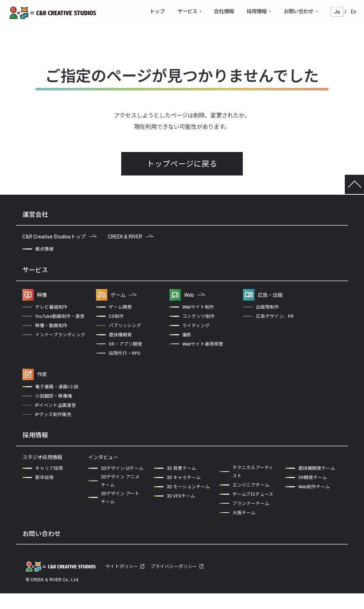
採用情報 (257, 11)
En (354, 12)
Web (195, 295)
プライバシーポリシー (174, 582)
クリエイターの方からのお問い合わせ (157, 555)
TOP (354, 184)
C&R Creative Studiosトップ (60, 237)
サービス (187, 11)
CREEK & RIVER (131, 237)
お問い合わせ (299, 11)
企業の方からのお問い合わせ (60, 555)
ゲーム (124, 295)
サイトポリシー (122, 582)
